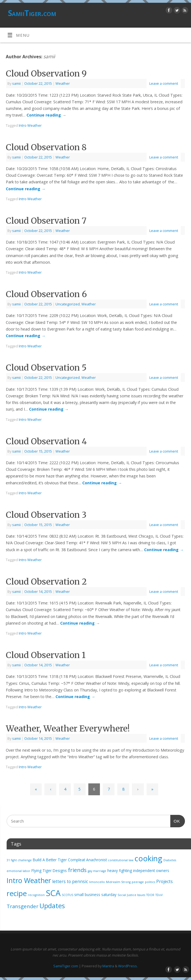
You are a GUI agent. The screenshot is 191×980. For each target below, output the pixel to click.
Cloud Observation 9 (46, 73)
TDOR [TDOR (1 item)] (150, 895)
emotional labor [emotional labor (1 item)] (18, 871)
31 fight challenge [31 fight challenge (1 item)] (19, 860)
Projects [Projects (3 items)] (165, 881)
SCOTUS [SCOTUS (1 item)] (67, 895)
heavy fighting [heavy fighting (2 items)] (120, 871)
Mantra (108, 966)
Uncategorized (68, 304)
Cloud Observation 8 (46, 147)
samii (49, 56)
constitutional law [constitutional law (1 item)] (121, 860)
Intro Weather (30, 125)
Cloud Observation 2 (46, 582)
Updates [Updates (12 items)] (52, 906)
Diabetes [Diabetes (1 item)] (170, 860)
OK (175, 820)
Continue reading (46, 115)
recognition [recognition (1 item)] (36, 895)
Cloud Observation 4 (46, 441)
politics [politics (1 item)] (150, 882)
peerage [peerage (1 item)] (138, 882)
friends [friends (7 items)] (77, 870)
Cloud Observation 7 (46, 221)
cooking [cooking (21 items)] (148, 858)
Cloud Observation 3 (46, 515)
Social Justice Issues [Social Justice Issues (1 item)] (131, 895)
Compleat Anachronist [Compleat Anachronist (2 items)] (87, 860)
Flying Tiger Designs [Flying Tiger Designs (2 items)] (49, 871)
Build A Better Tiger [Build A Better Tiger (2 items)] (50, 860)
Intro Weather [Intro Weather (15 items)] (29, 880)
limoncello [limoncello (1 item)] (97, 882)
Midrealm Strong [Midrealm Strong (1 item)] (118, 882)
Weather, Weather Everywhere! (68, 728)
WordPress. (128, 966)
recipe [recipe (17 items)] (17, 893)
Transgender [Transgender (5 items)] (22, 906)
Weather (63, 83)
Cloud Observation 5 (46, 368)
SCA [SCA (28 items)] (53, 893)
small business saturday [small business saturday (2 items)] (95, 895)
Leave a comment (164, 83)
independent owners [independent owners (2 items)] (151, 871)
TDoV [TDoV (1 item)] (159, 895)
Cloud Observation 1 (46, 655)
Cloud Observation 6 (46, 294)
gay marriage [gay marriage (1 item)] (97, 871)
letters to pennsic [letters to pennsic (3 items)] (70, 881)
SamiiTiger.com (32, 13)
